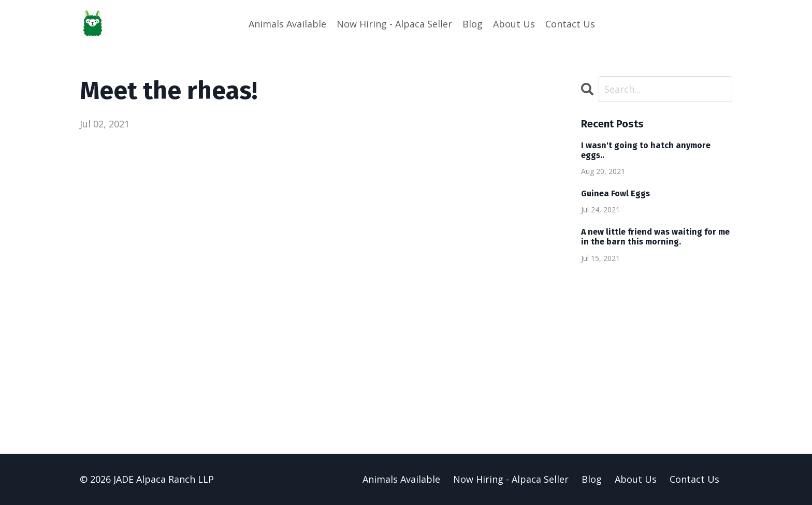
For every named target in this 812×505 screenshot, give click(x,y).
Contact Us (570, 24)
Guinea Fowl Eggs (615, 193)
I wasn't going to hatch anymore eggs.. (646, 150)
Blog (473, 24)
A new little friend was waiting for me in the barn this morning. (655, 237)
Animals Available (287, 24)
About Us (514, 24)
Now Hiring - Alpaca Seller (394, 24)
